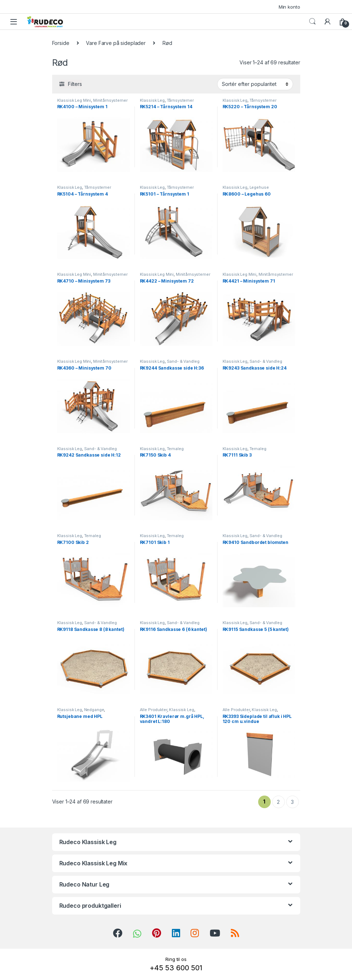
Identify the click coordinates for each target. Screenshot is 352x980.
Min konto (289, 7)
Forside (61, 43)
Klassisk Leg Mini (74, 100)
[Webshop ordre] (255, 84)
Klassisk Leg (152, 100)
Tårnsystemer (180, 100)
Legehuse (259, 187)
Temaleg (175, 449)
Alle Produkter (154, 710)
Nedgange (94, 710)
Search (312, 22)
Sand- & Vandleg (183, 361)
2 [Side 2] (278, 802)
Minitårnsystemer (110, 100)
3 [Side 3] (292, 802)
